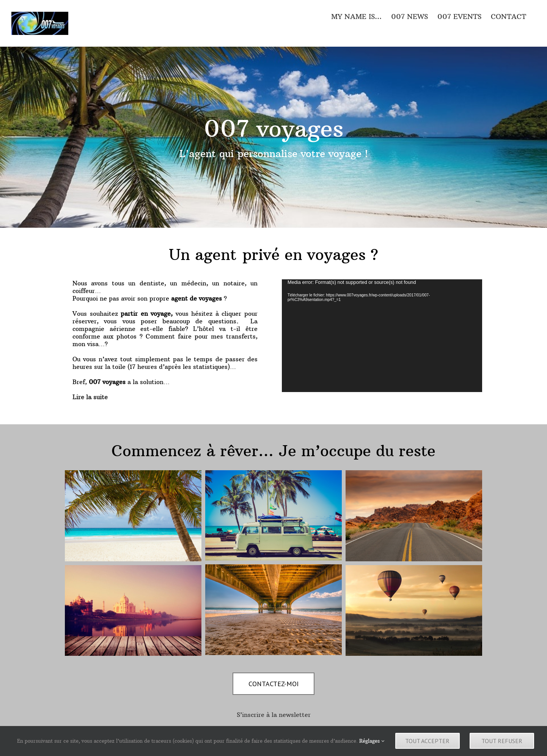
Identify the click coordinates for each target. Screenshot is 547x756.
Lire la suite (90, 397)
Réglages (372, 742)
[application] (382, 336)
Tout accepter (428, 742)
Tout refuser (504, 742)
